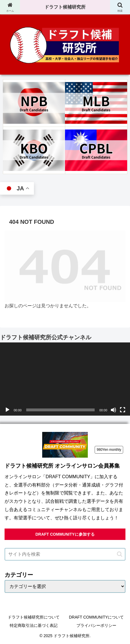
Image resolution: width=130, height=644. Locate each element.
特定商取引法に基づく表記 (34, 625)
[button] (120, 554)
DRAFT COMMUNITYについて (97, 617)
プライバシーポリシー (96, 625)
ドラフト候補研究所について (34, 617)
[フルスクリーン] (123, 410)
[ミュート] (113, 410)
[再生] (7, 410)
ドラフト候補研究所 (65, 7)
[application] (65, 379)
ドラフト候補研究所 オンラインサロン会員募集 (62, 466)
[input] (65, 554)
